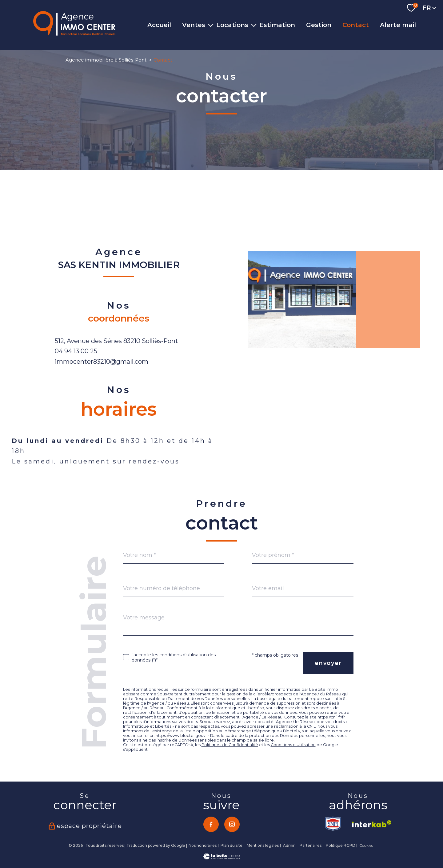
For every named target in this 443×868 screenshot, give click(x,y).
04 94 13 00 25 (76, 351)
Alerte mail (398, 25)
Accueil (159, 25)
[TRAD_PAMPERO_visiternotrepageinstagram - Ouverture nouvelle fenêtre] (232, 824)
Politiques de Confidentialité (230, 745)
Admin (289, 845)
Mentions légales (263, 845)
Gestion (319, 25)
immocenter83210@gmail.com (102, 362)
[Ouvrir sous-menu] (211, 25)
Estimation (277, 25)
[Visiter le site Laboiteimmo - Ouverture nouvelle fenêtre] (221, 858)
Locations (232, 25)
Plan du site (231, 845)
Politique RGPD (341, 845)
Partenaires (311, 845)
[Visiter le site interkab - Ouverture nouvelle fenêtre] (370, 824)
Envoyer (328, 663)
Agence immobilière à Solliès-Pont (106, 60)
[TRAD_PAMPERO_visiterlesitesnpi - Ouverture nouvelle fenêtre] (334, 824)
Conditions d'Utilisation (293, 745)
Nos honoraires (203, 845)
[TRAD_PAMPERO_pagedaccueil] (74, 34)
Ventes (194, 25)
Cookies (366, 846)
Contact (356, 25)
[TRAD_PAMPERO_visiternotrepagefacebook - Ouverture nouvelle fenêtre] (211, 824)
